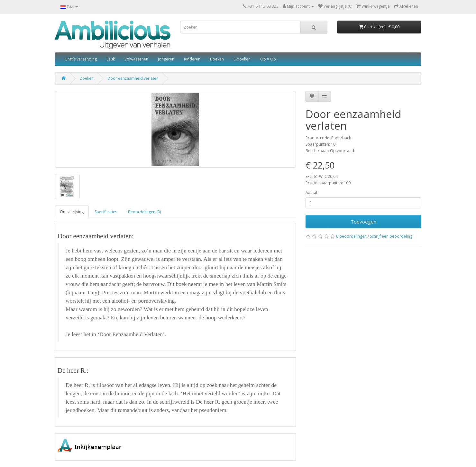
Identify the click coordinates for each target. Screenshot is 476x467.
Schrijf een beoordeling (391, 236)
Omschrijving (72, 212)
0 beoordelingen (351, 236)
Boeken (217, 59)
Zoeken (87, 78)
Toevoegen (363, 222)
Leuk (111, 59)
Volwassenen (136, 59)
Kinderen (192, 59)
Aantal (311, 192)
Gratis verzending (81, 59)
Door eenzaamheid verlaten (133, 78)
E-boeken (242, 59)
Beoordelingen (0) (144, 212)
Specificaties (106, 212)
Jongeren (166, 59)
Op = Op (268, 59)
